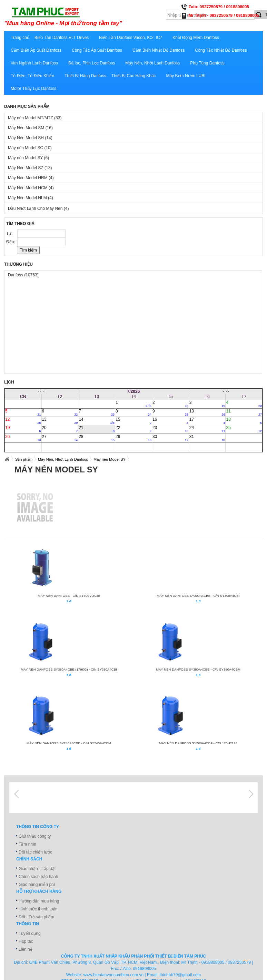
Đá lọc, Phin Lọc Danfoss (92, 63)
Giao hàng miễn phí (37, 885)
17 (207, 421)
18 (244, 421)
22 (133, 429)
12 (23, 421)
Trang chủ (20, 38)
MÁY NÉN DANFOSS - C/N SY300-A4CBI (69, 596)
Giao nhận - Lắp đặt (37, 869)
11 (244, 412)
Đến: (11, 242)
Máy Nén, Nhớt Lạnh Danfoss (152, 63)
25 (244, 429)
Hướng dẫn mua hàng (39, 901)
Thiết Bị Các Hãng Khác (134, 76)
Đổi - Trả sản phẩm (36, 917)
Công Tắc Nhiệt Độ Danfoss (221, 50)
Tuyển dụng (30, 933)
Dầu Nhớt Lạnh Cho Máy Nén (38, 208)
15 (133, 421)
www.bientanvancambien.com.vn (114, 975)
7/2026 (134, 391)
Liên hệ (26, 949)
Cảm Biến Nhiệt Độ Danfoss (159, 50)
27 (60, 438)
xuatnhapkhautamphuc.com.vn (90, 16)
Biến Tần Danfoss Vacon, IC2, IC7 (131, 38)
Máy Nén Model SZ (30, 168)
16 (170, 421)
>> (228, 391)
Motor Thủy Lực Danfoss (33, 89)
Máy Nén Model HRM (31, 178)
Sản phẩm (24, 459)
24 (207, 429)
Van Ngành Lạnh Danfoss (34, 63)
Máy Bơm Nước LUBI (186, 76)
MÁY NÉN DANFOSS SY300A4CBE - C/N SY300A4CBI (198, 596)
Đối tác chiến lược (35, 852)
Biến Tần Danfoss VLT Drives (62, 38)
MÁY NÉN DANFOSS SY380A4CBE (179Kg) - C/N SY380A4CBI (69, 669)
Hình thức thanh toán (38, 909)
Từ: (10, 234)
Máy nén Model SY (28, 158)
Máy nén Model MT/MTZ (35, 118)
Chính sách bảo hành (38, 877)
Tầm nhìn (27, 844)
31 (207, 438)
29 (133, 438)
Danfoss (23, 275)
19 (23, 429)
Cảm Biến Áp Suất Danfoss (36, 50)
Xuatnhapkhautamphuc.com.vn (7, 459)
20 (60, 429)
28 (97, 438)
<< (40, 391)
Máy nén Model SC (30, 148)
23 (170, 429)
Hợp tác (26, 941)
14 (97, 421)
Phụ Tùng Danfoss (207, 63)
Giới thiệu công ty (35, 836)
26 (23, 438)
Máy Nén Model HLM (31, 198)
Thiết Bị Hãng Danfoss (85, 76)
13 (60, 421)
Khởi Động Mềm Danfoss (196, 38)
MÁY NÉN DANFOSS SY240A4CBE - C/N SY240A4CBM (69, 743)
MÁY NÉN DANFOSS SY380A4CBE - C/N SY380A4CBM (198, 669)
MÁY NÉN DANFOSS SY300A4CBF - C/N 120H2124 (198, 743)
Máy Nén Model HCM (31, 188)
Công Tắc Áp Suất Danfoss (97, 50)
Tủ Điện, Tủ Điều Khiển (32, 76)
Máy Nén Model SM (30, 128)
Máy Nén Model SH (30, 138)
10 (207, 412)
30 (170, 438)
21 (97, 429)
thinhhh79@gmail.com (180, 975)
